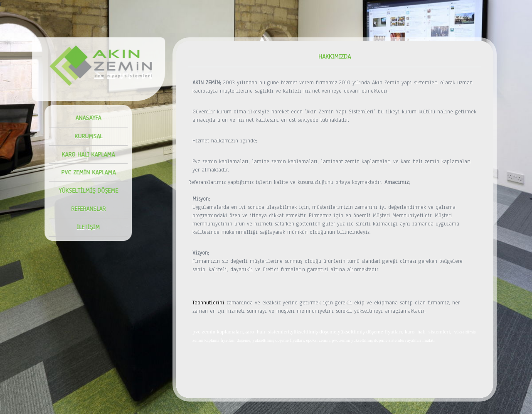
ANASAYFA (86, 118)
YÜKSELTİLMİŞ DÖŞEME (86, 191)
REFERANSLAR (86, 209)
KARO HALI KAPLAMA (86, 154)
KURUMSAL (86, 136)
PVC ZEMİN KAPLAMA (86, 172)
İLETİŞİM (86, 227)
